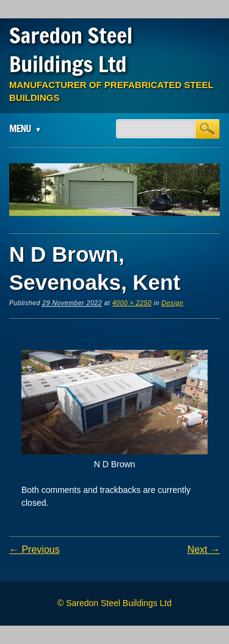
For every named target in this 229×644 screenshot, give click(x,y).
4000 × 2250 (132, 303)
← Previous (35, 550)
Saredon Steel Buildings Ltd (71, 50)
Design (172, 303)
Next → (204, 550)
